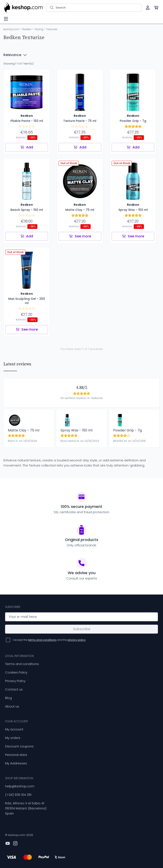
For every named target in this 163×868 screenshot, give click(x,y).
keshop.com (11, 29)
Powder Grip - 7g (127, 430)
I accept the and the (49, 640)
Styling (39, 29)
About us (12, 706)
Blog (8, 698)
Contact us (14, 689)
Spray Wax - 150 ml (76, 430)
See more (80, 236)
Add (27, 147)
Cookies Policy (16, 672)
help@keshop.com (20, 786)
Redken (27, 29)
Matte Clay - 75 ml (24, 430)
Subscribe (82, 629)
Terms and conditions (22, 664)
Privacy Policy (15, 681)
